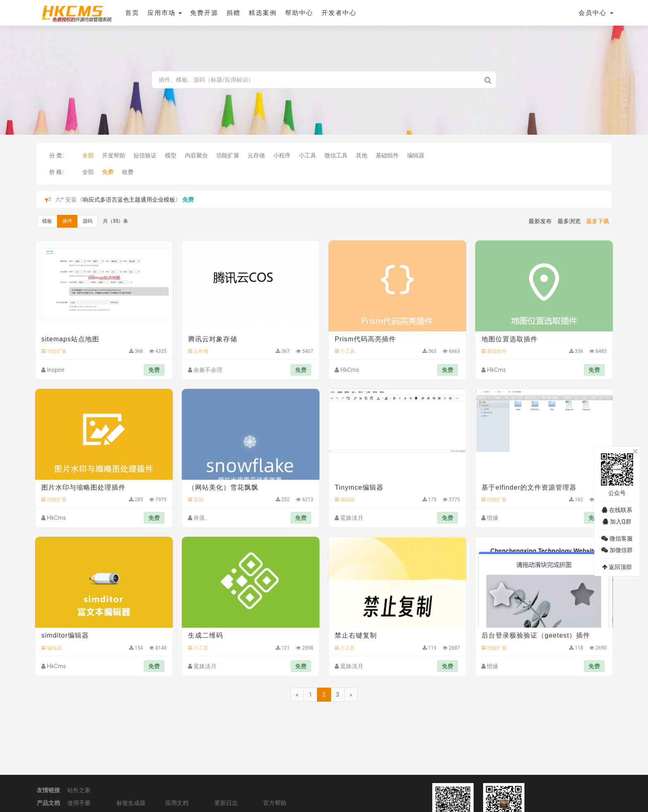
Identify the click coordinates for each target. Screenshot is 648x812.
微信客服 (617, 538)
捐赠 (233, 13)
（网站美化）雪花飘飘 (223, 487)
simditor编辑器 (65, 635)
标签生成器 (131, 802)
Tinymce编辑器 (359, 487)
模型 (171, 155)
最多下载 (598, 221)
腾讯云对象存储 (213, 339)
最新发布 (540, 221)
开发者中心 (338, 13)
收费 (128, 172)
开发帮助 (114, 155)
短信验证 (145, 155)
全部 (88, 155)
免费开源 (203, 13)
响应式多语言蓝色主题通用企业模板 (129, 200)
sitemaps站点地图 (70, 339)
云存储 (256, 155)
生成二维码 (206, 635)
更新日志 (226, 802)
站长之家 (79, 789)
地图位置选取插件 (510, 339)
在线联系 (617, 510)
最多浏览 (569, 221)
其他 (362, 155)
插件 (67, 221)
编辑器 (416, 155)
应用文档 (177, 802)
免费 (108, 172)
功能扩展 (228, 155)
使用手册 (79, 802)
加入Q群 (617, 521)
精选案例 (262, 13)
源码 (88, 221)
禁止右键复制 (356, 635)
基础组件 (387, 155)
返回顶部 (617, 567)
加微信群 (617, 550)
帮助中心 (298, 13)
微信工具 (336, 155)
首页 (131, 13)
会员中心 (596, 13)
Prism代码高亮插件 (365, 339)
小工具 (307, 155)
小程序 (282, 155)
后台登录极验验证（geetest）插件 (536, 635)
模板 (47, 221)
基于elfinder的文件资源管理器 (529, 487)
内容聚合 (196, 155)
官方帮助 (275, 802)
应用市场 (164, 13)
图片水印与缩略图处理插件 (83, 487)
